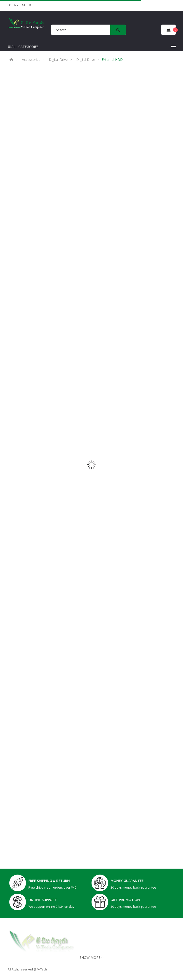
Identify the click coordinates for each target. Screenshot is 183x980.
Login (12, 5)
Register (25, 5)
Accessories (31, 60)
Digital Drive (58, 60)
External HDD (112, 60)
